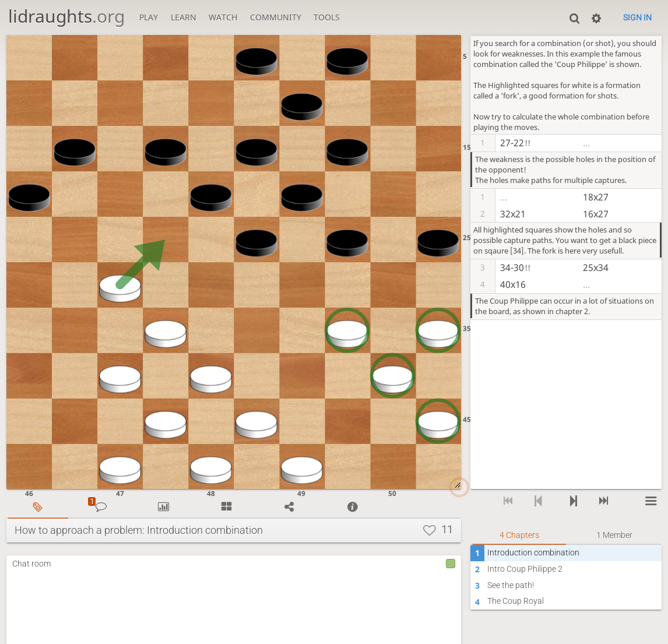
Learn (184, 17)
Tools (327, 17)
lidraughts (66, 16)
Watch (223, 17)
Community (276, 17)
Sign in (637, 17)
